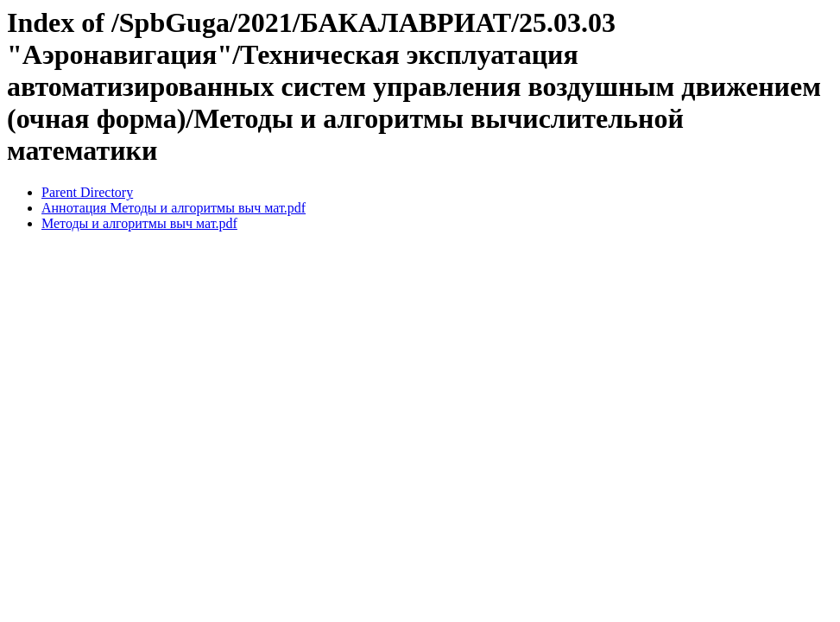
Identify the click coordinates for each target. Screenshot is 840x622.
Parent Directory (87, 192)
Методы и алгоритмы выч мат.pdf (139, 223)
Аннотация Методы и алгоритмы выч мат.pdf (174, 208)
